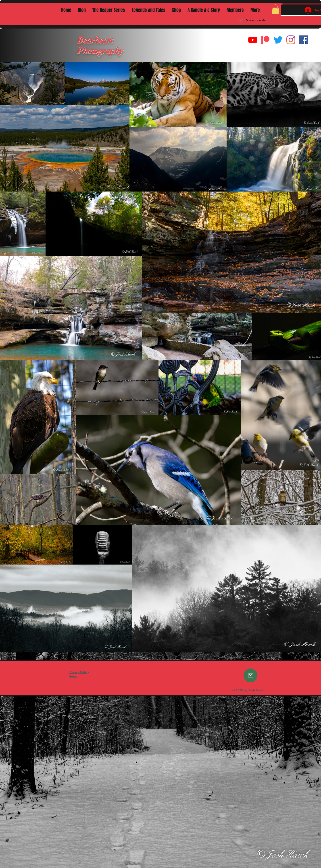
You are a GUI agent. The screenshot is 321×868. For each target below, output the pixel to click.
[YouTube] (253, 40)
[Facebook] (304, 40)
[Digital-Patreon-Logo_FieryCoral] (265, 40)
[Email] (250, 675)
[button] (276, 9)
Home (73, 676)
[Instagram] (291, 40)
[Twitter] (278, 40)
